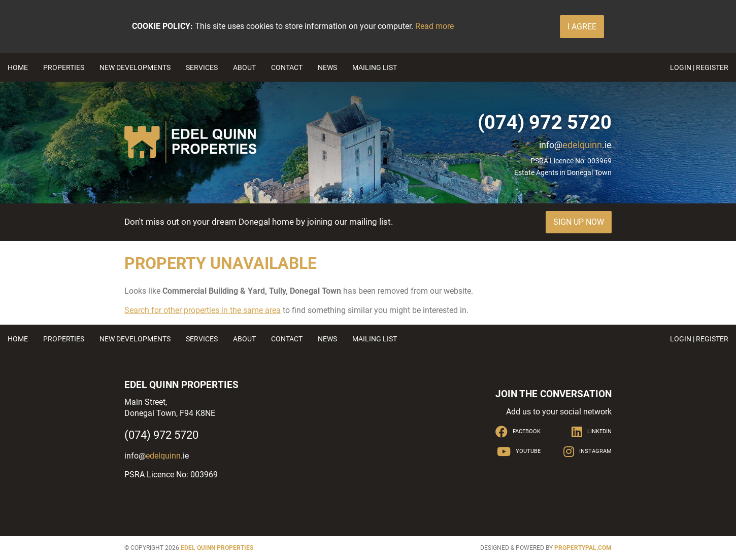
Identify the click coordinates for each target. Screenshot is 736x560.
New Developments (135, 67)
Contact (287, 67)
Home (18, 67)
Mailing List (375, 67)
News (327, 67)
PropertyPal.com (583, 548)
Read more (434, 26)
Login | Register (699, 67)
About (244, 67)
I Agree (582, 27)
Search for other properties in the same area (203, 310)
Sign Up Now (579, 222)
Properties (64, 67)
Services (202, 67)
